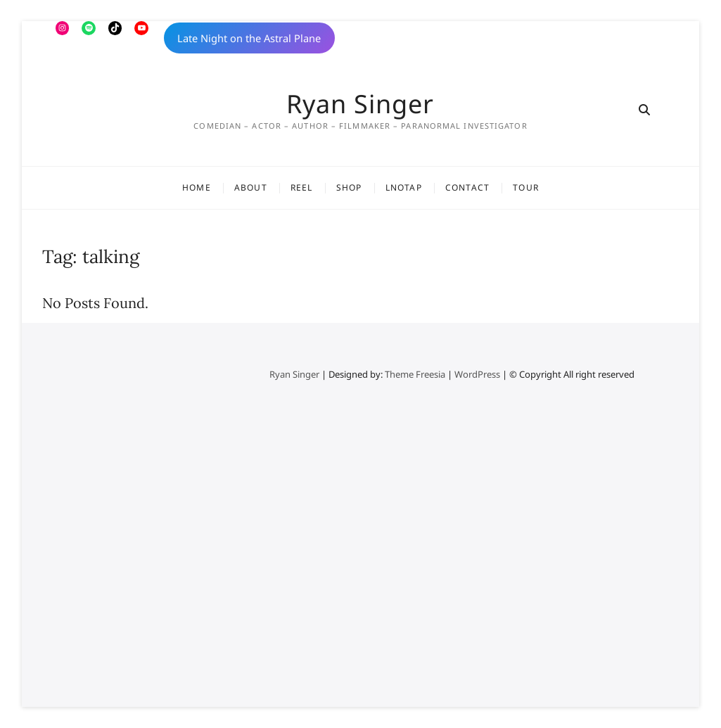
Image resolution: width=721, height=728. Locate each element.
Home (197, 187)
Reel (302, 187)
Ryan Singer (360, 104)
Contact (467, 187)
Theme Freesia (415, 374)
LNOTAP (404, 187)
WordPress (477, 374)
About (251, 187)
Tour (526, 187)
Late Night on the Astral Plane (249, 38)
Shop (349, 187)
